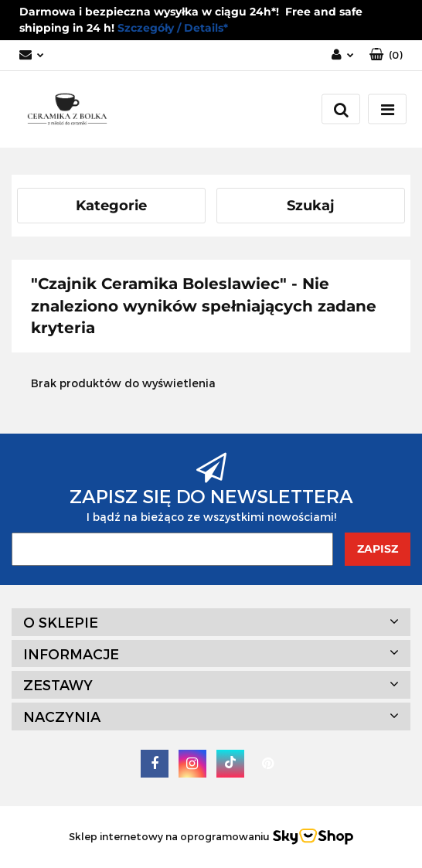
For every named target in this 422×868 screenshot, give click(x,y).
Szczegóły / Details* (173, 28)
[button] (386, 55)
